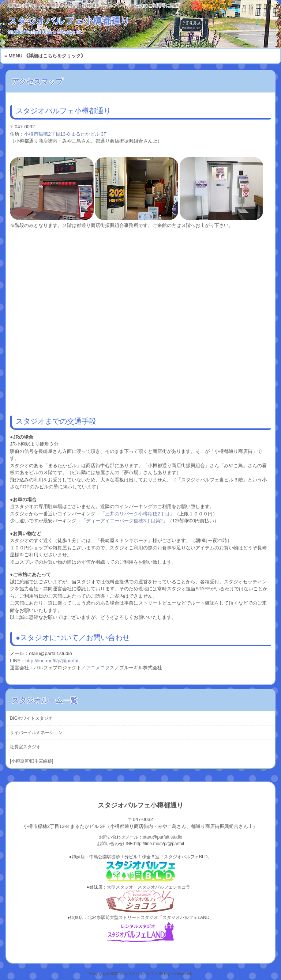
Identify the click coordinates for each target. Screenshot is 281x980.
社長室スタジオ (25, 747)
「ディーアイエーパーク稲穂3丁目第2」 (124, 521)
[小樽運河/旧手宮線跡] (31, 761)
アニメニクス (100, 668)
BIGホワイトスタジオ (31, 718)
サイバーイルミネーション (36, 733)
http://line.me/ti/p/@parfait (52, 661)
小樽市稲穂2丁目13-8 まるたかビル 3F (65, 134)
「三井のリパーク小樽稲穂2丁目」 (137, 514)
